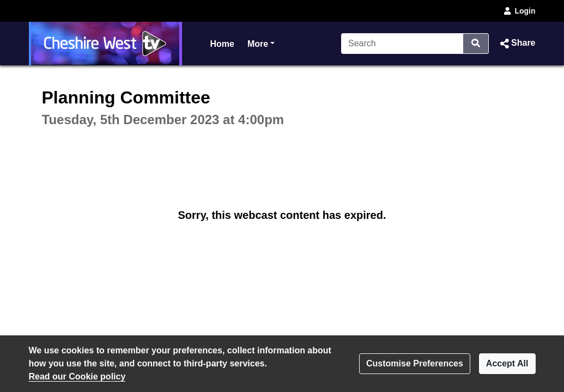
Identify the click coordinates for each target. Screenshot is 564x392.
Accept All (507, 363)
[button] (516, 44)
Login (519, 11)
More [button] (261, 43)
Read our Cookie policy (77, 376)
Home (222, 44)
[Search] (402, 44)
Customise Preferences (415, 363)
